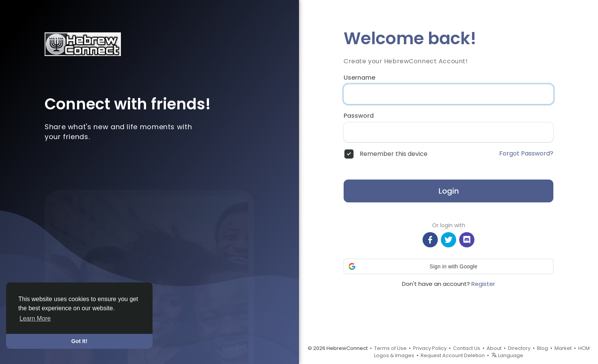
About (494, 348)
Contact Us (467, 348)
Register (483, 284)
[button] (448, 266)
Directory (519, 348)
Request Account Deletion (453, 355)
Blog (543, 348)
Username (359, 78)
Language (507, 355)
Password (359, 116)
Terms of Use (390, 348)
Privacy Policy (430, 348)
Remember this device (394, 154)
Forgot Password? (526, 154)
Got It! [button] (79, 341)
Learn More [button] (35, 318)
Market (563, 348)
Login (449, 191)
